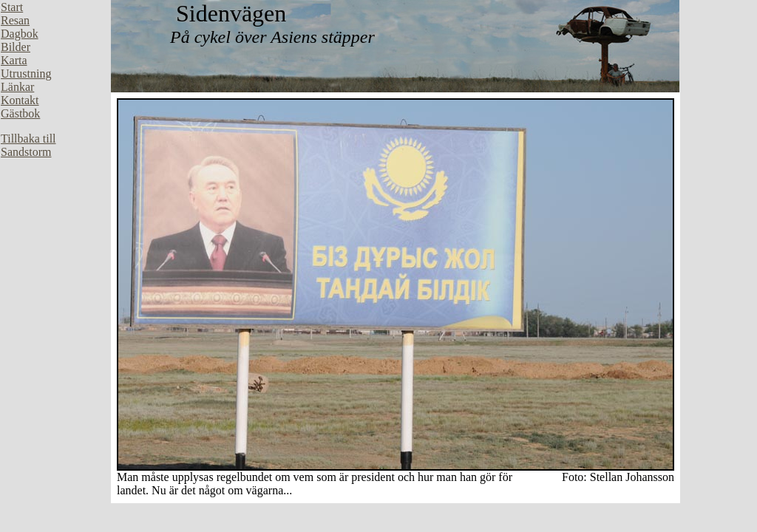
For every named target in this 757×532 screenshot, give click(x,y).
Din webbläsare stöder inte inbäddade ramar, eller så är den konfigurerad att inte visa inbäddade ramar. (55, 222)
